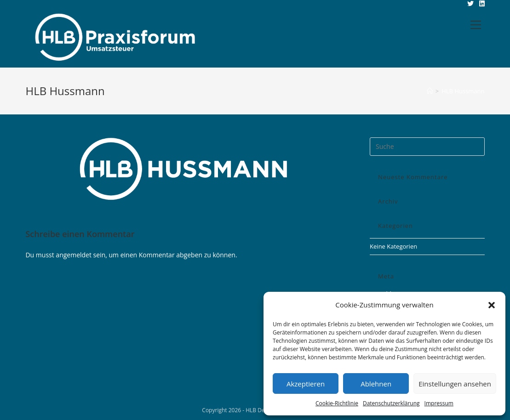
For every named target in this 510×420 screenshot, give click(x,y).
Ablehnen (376, 384)
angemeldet (74, 255)
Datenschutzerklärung (391, 403)
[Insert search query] (427, 147)
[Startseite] (430, 91)
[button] (492, 305)
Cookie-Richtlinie (337, 403)
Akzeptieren (306, 384)
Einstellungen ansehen (455, 384)
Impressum (439, 403)
